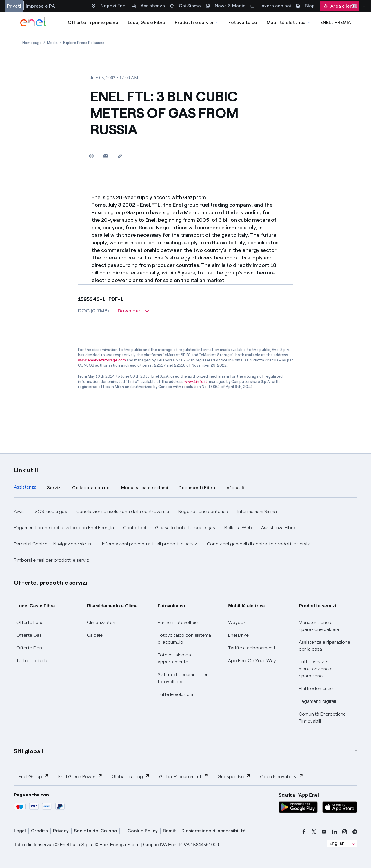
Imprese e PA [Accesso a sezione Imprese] (40, 6)
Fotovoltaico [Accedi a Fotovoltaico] (243, 22)
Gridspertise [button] (234, 776)
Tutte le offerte (32, 661)
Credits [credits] (39, 831)
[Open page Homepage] (32, 43)
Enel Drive (238, 635)
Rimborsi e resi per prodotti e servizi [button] (52, 560)
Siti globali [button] (29, 751)
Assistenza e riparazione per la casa (324, 646)
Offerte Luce (30, 622)
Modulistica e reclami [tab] (145, 488)
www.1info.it (196, 382)
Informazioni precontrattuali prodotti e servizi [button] (150, 544)
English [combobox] (337, 843)
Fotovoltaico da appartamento (174, 658)
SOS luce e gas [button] (51, 511)
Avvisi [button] (20, 511)
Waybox (237, 622)
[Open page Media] (52, 43)
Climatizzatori (101, 622)
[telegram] (355, 832)
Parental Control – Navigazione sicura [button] (53, 544)
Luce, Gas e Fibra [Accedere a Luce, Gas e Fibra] (147, 22)
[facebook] (304, 832)
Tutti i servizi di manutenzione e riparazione (316, 669)
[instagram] (345, 832)
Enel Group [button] (34, 776)
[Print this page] (91, 156)
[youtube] (324, 832)
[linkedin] (334, 832)
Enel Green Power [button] (80, 776)
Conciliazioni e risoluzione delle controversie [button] (123, 511)
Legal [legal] (20, 831)
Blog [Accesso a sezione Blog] (305, 6)
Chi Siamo (185, 6)
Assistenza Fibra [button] (278, 528)
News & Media (225, 6)
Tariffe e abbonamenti (252, 648)
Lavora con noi (271, 6)
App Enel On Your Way (252, 661)
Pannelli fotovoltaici (178, 622)
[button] (106, 156)
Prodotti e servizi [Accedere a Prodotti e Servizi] (197, 22)
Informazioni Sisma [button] (257, 511)
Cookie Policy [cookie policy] (143, 831)
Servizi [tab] (54, 488)
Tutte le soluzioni (175, 694)
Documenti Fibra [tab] (197, 488)
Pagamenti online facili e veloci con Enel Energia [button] (64, 528)
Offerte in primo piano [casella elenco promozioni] (93, 22)
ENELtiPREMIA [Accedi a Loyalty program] (336, 22)
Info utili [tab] (235, 488)
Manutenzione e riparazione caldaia (319, 626)
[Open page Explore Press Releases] (84, 43)
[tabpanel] (185, 536)
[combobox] (342, 843)
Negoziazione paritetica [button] (203, 511)
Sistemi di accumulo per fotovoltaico (183, 678)
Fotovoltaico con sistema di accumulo (184, 639)
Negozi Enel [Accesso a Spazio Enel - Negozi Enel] (109, 6)
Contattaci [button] (134, 528)
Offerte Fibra (30, 648)
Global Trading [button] (131, 776)
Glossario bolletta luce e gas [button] (185, 528)
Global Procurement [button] (184, 776)
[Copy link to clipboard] (120, 156)
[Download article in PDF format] (133, 313)
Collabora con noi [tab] (91, 488)
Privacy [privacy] (61, 831)
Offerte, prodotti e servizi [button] (51, 583)
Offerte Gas (29, 635)
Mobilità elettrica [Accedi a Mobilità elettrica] (289, 22)
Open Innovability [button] (282, 776)
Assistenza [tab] (25, 487)
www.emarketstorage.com (102, 360)
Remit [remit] (170, 831)
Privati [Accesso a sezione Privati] (14, 6)
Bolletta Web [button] (238, 528)
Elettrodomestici (316, 688)
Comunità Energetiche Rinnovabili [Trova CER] (322, 717)
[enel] (33, 22)
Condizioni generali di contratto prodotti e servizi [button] (259, 544)
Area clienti (340, 6)
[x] (314, 832)
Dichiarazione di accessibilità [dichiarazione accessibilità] (213, 831)
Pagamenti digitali (317, 701)
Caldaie (95, 635)
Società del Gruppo (96, 831)
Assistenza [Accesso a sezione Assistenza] (148, 6)
